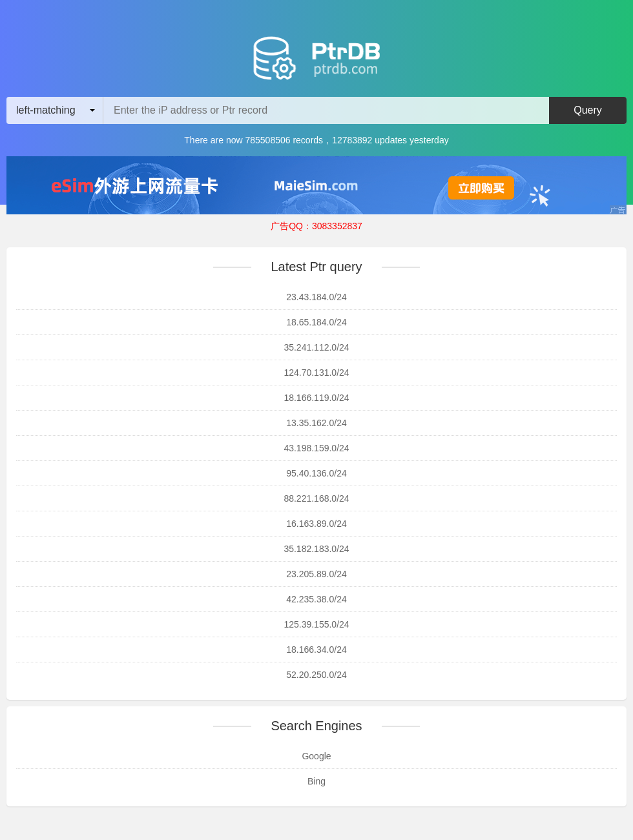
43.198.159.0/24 (316, 448)
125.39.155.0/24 (316, 624)
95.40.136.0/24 (316, 473)
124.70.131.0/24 (316, 373)
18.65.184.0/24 (316, 322)
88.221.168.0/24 (316, 498)
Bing (316, 781)
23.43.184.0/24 (316, 297)
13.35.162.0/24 (316, 423)
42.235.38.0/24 (316, 599)
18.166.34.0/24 (316, 650)
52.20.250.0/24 (316, 675)
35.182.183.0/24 (316, 549)
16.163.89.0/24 (316, 524)
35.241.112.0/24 (316, 347)
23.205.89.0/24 (316, 574)
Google (316, 756)
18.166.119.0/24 (316, 398)
